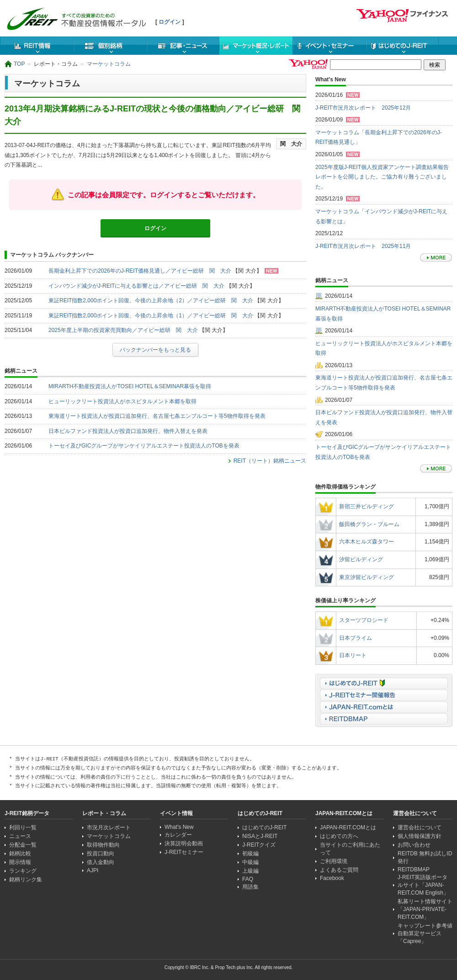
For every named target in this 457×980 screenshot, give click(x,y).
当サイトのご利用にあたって (350, 849)
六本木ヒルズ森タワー (367, 542)
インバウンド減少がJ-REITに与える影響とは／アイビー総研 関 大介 (136, 286)
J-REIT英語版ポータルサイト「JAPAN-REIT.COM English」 (423, 885)
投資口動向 (101, 854)
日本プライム (356, 638)
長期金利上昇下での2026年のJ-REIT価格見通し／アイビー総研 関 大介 (140, 271)
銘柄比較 (20, 854)
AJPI (93, 870)
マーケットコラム (109, 64)
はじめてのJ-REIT (402, 46)
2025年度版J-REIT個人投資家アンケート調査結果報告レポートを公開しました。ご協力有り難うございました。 (382, 177)
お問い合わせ (414, 845)
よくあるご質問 (339, 870)
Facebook (332, 878)
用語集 (250, 887)
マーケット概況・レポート (256, 46)
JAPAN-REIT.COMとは (348, 827)
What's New (179, 827)
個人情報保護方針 (420, 836)
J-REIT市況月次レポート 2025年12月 (363, 108)
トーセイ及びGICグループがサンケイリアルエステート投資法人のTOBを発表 (144, 446)
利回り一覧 (23, 827)
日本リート (353, 655)
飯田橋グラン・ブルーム (369, 524)
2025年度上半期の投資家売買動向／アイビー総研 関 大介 (123, 330)
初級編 (250, 854)
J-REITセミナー (184, 852)
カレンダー (178, 835)
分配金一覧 (23, 845)
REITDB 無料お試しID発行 (425, 857)
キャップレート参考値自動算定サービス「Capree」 (425, 933)
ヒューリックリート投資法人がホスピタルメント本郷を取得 (122, 401)
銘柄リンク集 (26, 880)
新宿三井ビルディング (367, 506)
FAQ (248, 879)
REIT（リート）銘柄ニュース (270, 461)
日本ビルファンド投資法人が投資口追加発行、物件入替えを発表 (128, 431)
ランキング (23, 871)
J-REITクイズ (259, 845)
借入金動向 (101, 862)
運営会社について (420, 827)
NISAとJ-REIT (260, 836)
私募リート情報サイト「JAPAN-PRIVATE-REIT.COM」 (425, 909)
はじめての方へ (339, 836)
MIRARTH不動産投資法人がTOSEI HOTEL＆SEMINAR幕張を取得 (130, 386)
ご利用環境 (334, 861)
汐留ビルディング (361, 559)
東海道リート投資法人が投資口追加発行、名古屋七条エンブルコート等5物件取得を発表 (157, 416)
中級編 (250, 862)
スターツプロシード (364, 620)
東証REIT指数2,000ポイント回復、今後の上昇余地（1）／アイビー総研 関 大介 (151, 316)
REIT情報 (37, 46)
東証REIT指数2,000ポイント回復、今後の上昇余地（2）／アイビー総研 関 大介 (151, 300)
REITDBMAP (414, 869)
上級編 (250, 871)
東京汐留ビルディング (367, 577)
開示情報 (20, 862)
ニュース (183, 46)
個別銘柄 (110, 46)
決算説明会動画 (184, 843)
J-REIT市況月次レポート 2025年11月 (363, 246)
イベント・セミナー (329, 46)
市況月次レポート (109, 827)
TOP (19, 64)
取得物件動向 (103, 845)
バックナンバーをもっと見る (155, 350)
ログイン (170, 22)
